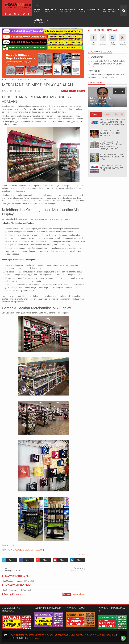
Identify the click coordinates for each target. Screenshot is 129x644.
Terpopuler (96, 114)
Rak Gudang (66, 10)
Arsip (108, 114)
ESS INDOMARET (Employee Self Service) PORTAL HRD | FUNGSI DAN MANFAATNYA (112, 122)
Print (73, 91)
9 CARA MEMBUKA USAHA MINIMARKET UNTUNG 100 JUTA (112, 157)
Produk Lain (109, 10)
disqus (82, 594)
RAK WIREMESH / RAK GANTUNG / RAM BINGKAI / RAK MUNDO (112, 133)
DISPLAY (82, 555)
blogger (75, 594)
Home (37, 10)
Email (81, 91)
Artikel (40, 21)
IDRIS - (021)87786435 (101, 98)
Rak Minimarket (88, 10)
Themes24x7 (39, 638)
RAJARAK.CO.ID (14, 550)
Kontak (49, 10)
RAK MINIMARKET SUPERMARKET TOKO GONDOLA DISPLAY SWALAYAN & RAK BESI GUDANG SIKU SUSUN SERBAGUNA (63, 635)
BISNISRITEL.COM (34, 550)
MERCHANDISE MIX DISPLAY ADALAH (37, 85)
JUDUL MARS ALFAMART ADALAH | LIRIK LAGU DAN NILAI (112, 168)
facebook (67, 594)
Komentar (119, 114)
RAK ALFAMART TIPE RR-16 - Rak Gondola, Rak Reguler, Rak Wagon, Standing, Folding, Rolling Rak (112, 145)
